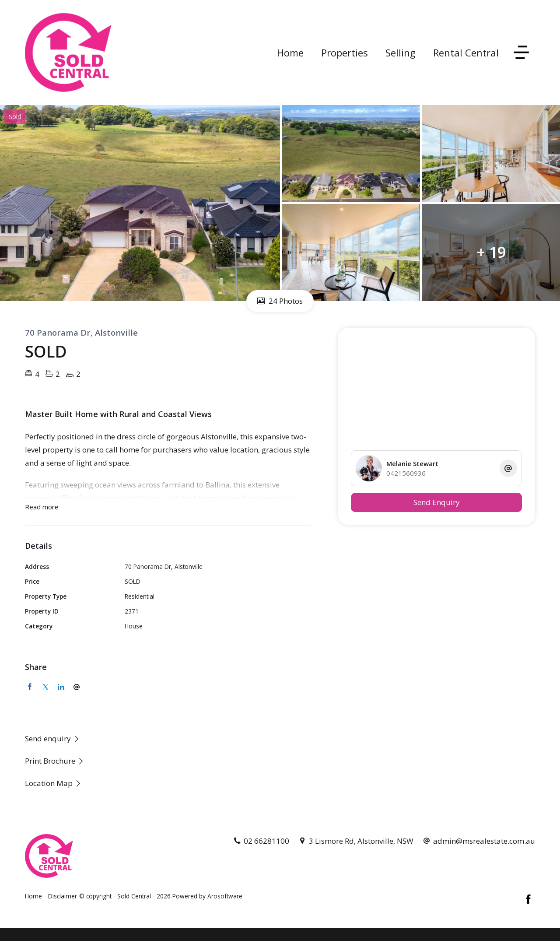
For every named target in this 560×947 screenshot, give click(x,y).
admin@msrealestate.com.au (484, 841)
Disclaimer (63, 896)
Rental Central (466, 53)
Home (290, 53)
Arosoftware (225, 896)
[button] (55, 761)
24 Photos (280, 301)
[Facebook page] (528, 900)
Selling (401, 53)
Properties (345, 53)
